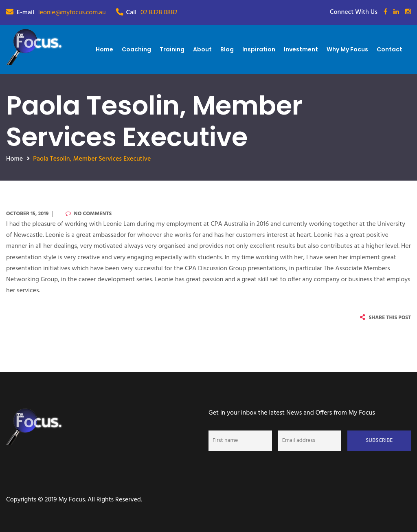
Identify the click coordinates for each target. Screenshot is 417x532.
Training (172, 49)
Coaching (136, 49)
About (202, 49)
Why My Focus (347, 49)
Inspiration (259, 49)
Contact (390, 49)
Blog (227, 49)
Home (104, 49)
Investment (301, 49)
